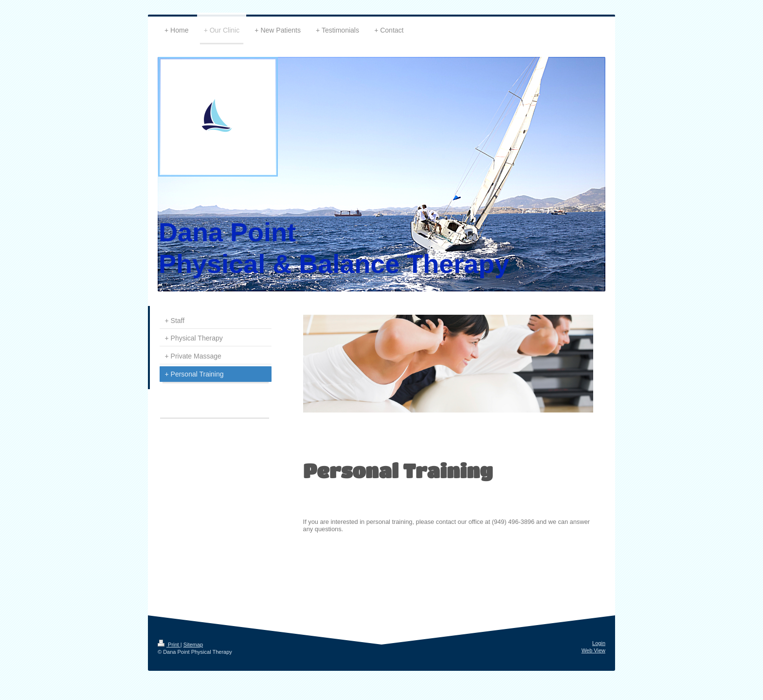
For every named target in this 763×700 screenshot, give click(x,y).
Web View (593, 650)
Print (169, 645)
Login (599, 643)
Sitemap (193, 645)
